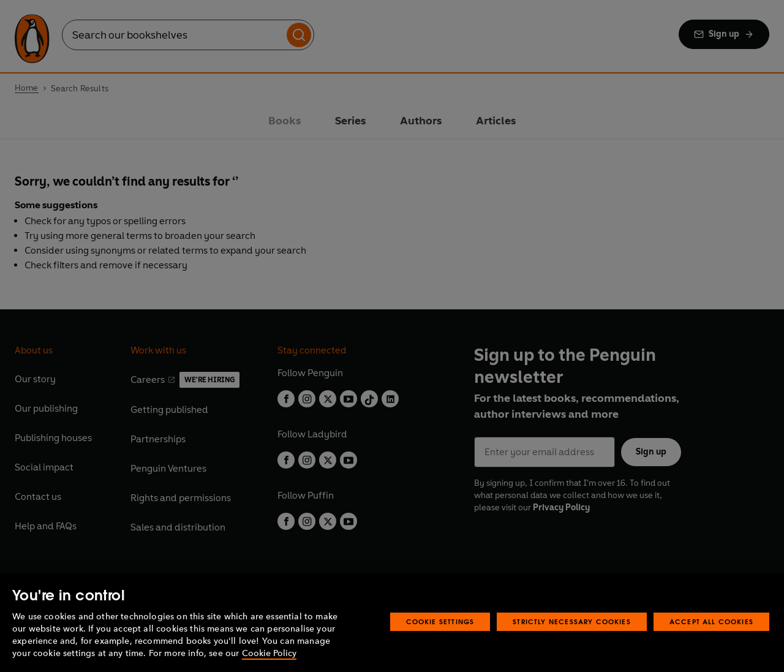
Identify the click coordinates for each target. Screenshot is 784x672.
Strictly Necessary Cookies (572, 621)
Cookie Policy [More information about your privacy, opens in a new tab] (269, 653)
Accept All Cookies (711, 621)
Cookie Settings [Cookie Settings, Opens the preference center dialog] (440, 621)
